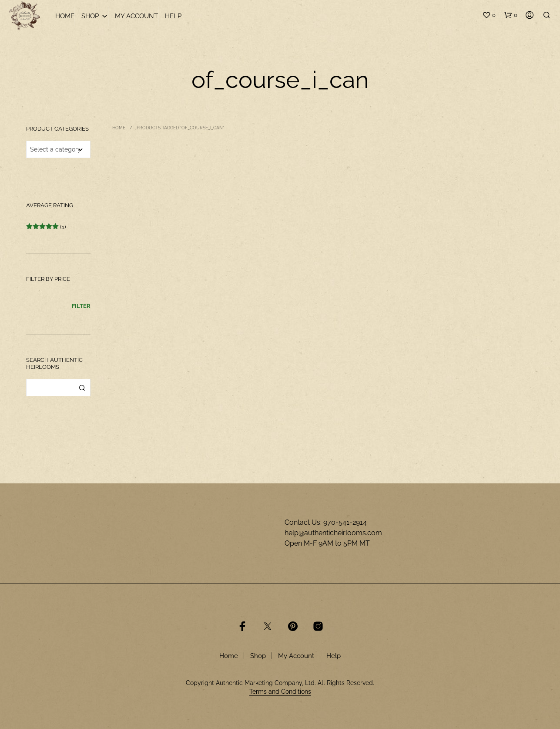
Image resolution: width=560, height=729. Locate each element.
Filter (81, 306)
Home (65, 16)
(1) (46, 227)
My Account (136, 16)
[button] (489, 15)
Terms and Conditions (280, 692)
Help (173, 16)
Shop (95, 16)
